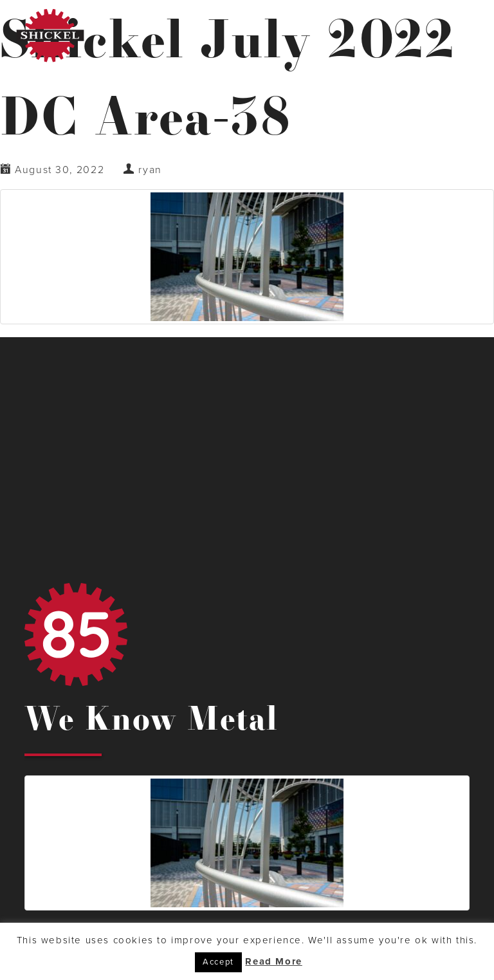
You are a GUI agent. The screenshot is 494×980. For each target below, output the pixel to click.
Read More (273, 961)
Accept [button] (218, 962)
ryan (150, 170)
